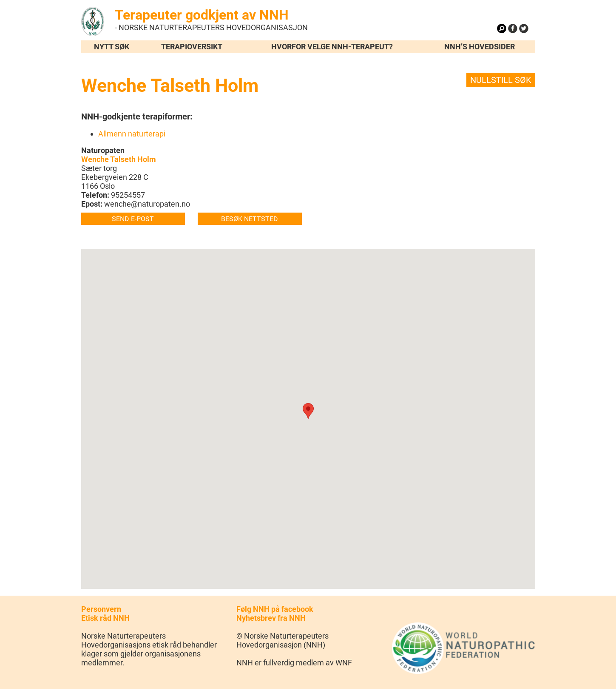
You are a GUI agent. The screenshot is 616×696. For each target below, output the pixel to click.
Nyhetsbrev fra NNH (271, 618)
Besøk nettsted (250, 219)
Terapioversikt (192, 47)
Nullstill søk (501, 80)
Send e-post (133, 219)
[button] (308, 411)
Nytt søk (112, 47)
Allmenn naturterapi (132, 134)
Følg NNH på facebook (275, 609)
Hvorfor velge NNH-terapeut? (332, 47)
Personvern (101, 609)
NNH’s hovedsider (480, 47)
